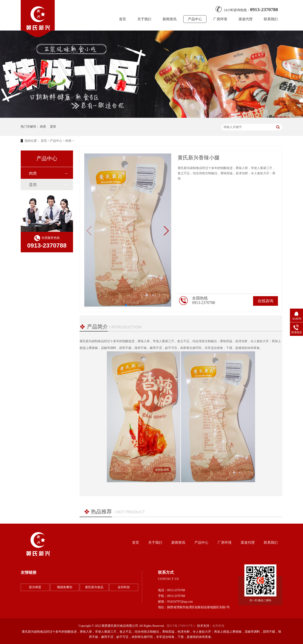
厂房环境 (220, 19)
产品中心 (195, 19)
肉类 (43, 127)
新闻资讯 (170, 19)
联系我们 (271, 19)
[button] (166, 231)
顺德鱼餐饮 (65, 587)
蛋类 (53, 127)
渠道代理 (245, 19)
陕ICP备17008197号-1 (181, 626)
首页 (123, 19)
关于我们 (144, 19)
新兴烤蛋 (35, 587)
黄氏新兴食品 (94, 587)
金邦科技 (124, 587)
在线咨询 (266, 301)
